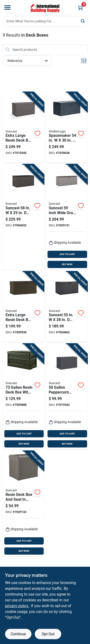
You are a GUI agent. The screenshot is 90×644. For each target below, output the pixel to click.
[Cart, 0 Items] (80, 8)
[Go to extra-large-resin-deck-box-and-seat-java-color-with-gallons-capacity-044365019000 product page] (24, 307)
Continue (18, 634)
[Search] (83, 21)
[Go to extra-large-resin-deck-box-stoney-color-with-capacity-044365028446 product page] (24, 127)
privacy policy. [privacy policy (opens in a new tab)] (17, 606)
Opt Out (48, 634)
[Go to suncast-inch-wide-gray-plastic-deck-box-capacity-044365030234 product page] (67, 217)
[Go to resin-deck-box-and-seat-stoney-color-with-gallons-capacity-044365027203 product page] (24, 504)
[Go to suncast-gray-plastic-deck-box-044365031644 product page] (67, 307)
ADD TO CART (67, 254)
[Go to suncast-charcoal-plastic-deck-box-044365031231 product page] (24, 217)
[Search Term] (45, 21)
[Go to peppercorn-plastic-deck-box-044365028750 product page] (67, 396)
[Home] (45, 8)
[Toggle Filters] (84, 61)
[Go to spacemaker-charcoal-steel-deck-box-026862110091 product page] (67, 127)
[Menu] (7, 7)
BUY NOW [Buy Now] (67, 264)
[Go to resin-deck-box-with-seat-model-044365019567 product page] (24, 396)
